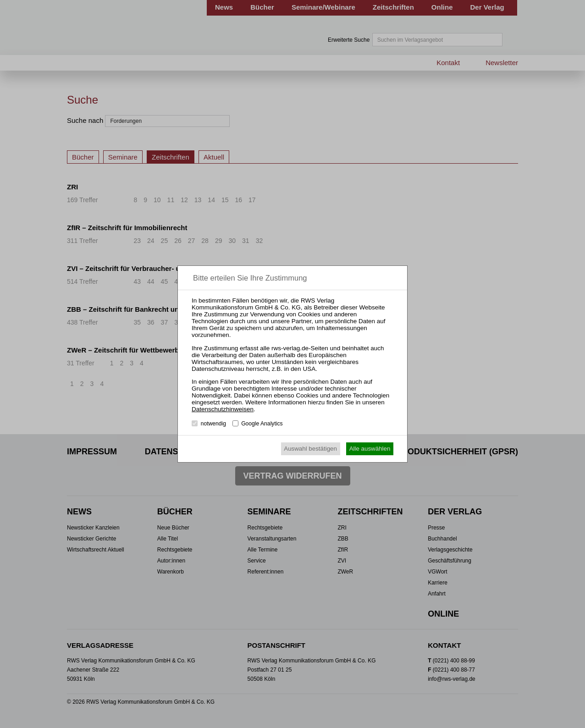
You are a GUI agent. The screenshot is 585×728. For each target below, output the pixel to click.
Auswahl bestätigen (310, 449)
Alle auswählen (370, 449)
